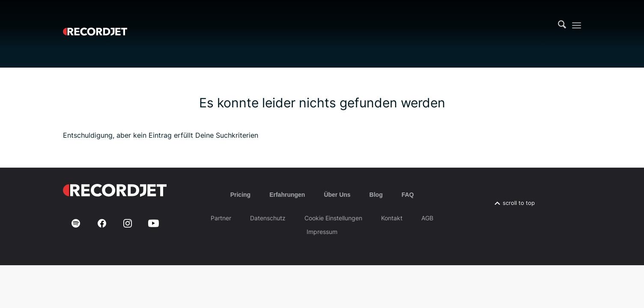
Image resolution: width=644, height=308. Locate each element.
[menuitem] (562, 25)
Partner (221, 218)
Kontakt (392, 218)
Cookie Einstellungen (333, 218)
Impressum (322, 232)
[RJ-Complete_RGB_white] (95, 25)
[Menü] (577, 25)
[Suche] (562, 25)
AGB (427, 218)
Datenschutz (268, 218)
